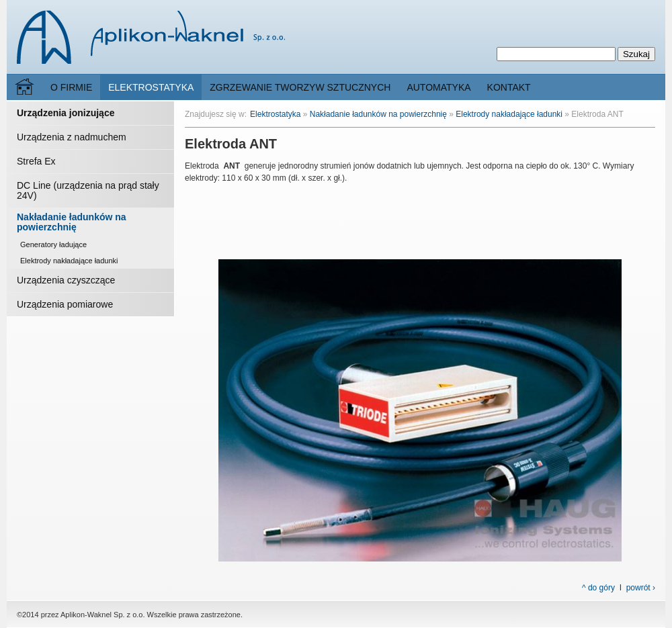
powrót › (641, 588)
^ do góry (598, 588)
